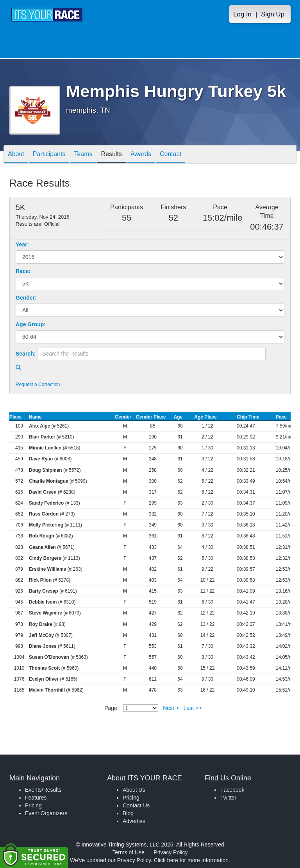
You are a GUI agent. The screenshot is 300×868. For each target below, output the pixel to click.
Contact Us (136, 805)
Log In (242, 14)
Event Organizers (46, 813)
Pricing (33, 805)
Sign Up (273, 14)
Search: (26, 354)
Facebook (232, 790)
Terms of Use (129, 852)
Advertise (134, 821)
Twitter (228, 798)
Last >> (193, 708)
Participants (49, 155)
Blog (128, 813)
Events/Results (43, 790)
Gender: (26, 298)
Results (112, 155)
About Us (134, 790)
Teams (83, 155)
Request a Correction (38, 385)
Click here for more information (191, 860)
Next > (171, 708)
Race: (23, 271)
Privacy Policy (171, 852)
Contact (171, 155)
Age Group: (31, 324)
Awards (141, 155)
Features (36, 798)
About (16, 155)
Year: (22, 244)
